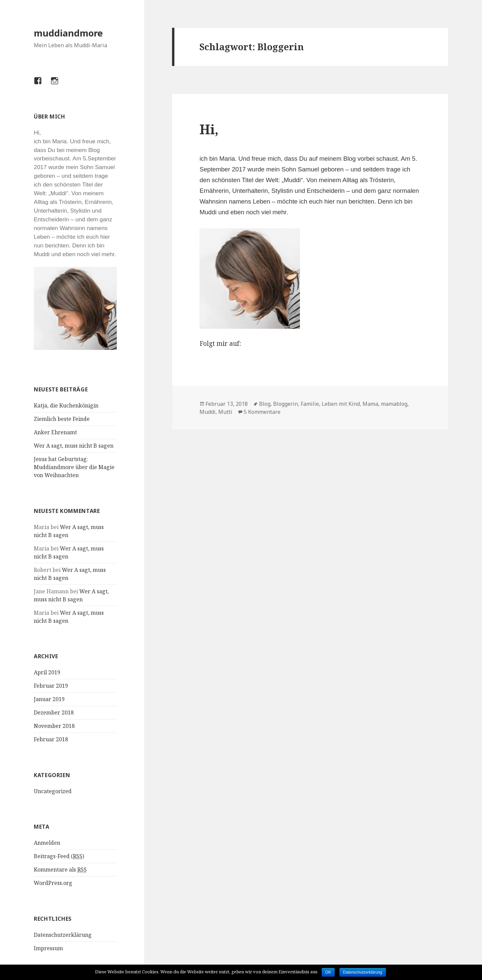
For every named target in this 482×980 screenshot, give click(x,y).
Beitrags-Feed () (59, 856)
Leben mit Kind (341, 404)
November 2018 (54, 726)
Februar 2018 (51, 739)
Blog (265, 404)
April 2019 (47, 672)
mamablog (394, 404)
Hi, (209, 129)
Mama (370, 404)
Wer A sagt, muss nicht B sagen (74, 446)
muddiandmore (68, 33)
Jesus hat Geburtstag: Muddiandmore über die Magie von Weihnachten (74, 467)
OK (328, 972)
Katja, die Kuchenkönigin (66, 405)
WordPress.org (53, 883)
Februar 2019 (51, 686)
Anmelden (47, 843)
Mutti (225, 412)
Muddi (208, 412)
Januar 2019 (49, 699)
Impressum (48, 948)
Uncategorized (53, 791)
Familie (310, 404)
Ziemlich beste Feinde (62, 419)
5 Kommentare (262, 412)
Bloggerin (286, 404)
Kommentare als (60, 870)
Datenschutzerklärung (63, 935)
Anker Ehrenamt (55, 432)
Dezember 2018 (54, 712)
